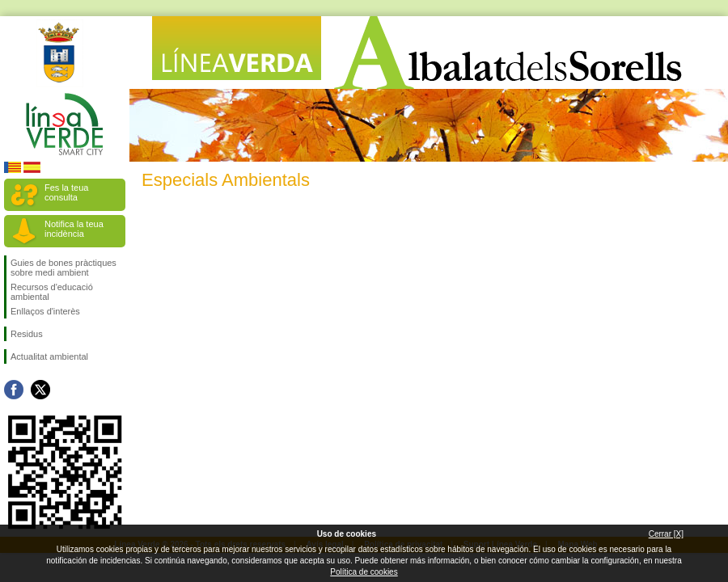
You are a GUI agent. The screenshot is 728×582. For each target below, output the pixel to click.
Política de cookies (364, 572)
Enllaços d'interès (45, 311)
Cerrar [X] (666, 534)
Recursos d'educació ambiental (52, 292)
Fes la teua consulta (66, 192)
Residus (27, 334)
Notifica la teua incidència (74, 229)
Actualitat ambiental (49, 356)
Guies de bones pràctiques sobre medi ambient (63, 268)
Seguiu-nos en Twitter (40, 390)
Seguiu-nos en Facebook (14, 390)
